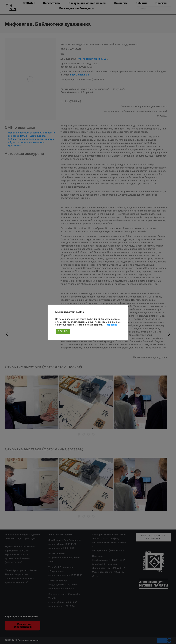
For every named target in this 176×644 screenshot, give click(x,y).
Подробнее (111, 325)
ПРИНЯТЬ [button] (63, 331)
